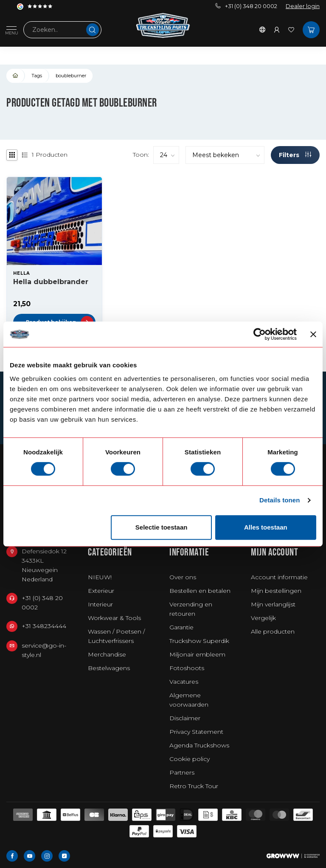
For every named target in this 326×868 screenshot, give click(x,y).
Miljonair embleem (197, 654)
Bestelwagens (109, 668)
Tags (37, 76)
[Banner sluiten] (313, 334)
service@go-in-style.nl (44, 650)
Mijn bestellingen (276, 591)
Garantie (181, 627)
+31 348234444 (44, 626)
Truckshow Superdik (199, 641)
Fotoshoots (187, 668)
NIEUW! (100, 577)
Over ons (183, 577)
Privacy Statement (196, 732)
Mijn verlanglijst (273, 604)
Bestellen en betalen (200, 591)
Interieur (100, 604)
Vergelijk (263, 618)
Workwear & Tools (114, 618)
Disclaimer (185, 718)
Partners (182, 772)
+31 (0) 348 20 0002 (246, 6)
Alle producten (273, 631)
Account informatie (279, 577)
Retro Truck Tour (194, 786)
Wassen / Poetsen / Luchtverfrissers (116, 636)
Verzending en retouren (191, 609)
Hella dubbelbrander (51, 282)
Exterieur (101, 591)
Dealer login (303, 6)
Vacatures (184, 682)
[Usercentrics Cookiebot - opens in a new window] (260, 334)
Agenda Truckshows (199, 745)
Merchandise (107, 654)
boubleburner (71, 76)
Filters (295, 155)
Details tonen (280, 500)
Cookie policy (190, 759)
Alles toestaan (266, 527)
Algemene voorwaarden (189, 700)
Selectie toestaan (162, 527)
